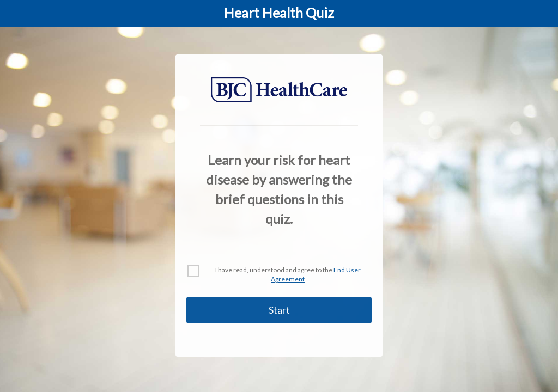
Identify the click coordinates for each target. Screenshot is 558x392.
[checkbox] (193, 271)
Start (279, 310)
